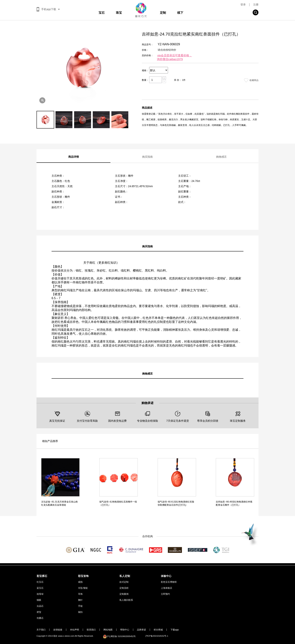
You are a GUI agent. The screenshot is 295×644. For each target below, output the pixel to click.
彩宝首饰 (83, 576)
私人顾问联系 (126, 600)
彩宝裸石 (42, 576)
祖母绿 (40, 594)
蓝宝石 (40, 588)
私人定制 (125, 576)
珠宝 (119, 13)
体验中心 (166, 576)
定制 (163, 13)
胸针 (80, 600)
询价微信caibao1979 (170, 59)
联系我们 (91, 630)
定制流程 (124, 588)
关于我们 (41, 630)
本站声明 (75, 630)
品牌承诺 (141, 630)
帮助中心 (125, 630)
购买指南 (147, 157)
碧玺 (39, 612)
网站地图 (108, 630)
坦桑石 (40, 618)
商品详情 (74, 157)
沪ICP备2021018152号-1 (157, 636)
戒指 (80, 582)
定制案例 (124, 594)
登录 (243, 5)
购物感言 (221, 157)
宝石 (102, 13)
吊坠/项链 (83, 588)
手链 (80, 606)
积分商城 (158, 630)
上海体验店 (167, 588)
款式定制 (124, 582)
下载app (175, 630)
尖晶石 (40, 606)
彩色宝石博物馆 (169, 582)
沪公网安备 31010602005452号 (119, 636)
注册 (256, 5)
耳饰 (80, 594)
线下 (180, 13)
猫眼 (39, 600)
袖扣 (80, 612)
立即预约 (165, 594)
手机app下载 (49, 9)
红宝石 (40, 582)
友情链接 (58, 630)
